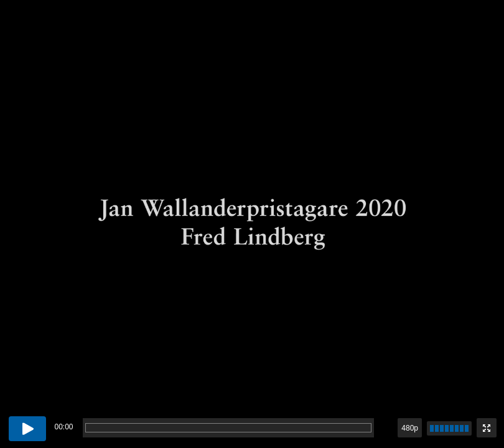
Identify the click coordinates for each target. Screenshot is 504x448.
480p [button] (410, 428)
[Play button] (27, 429)
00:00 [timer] (63, 427)
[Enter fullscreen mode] (487, 428)
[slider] (449, 428)
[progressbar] (228, 428)
